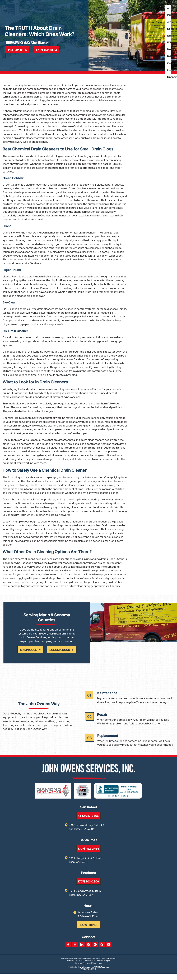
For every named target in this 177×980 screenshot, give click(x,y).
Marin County (31, 653)
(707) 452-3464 (88, 855)
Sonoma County (62, 653)
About (171, 9)
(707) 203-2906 (88, 888)
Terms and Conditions (83, 969)
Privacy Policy (97, 969)
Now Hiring (88, 931)
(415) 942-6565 (88, 822)
